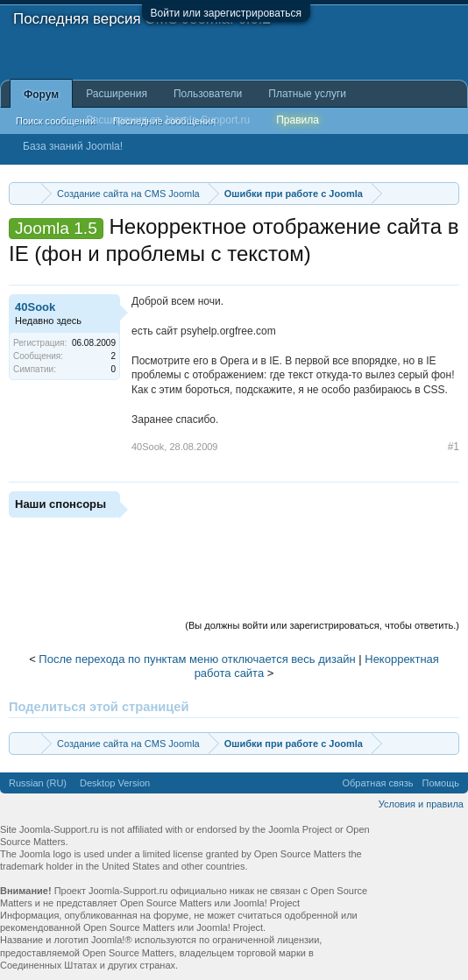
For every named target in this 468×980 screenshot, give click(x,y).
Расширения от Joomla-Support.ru (168, 120)
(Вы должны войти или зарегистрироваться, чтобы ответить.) (322, 625)
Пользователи (208, 94)
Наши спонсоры (60, 504)
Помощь (441, 783)
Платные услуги (307, 94)
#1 (454, 447)
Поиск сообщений (56, 121)
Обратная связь (377, 783)
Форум (41, 95)
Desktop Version (115, 783)
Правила (298, 120)
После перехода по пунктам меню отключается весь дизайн (197, 659)
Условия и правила (421, 804)
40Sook (35, 307)
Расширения (117, 94)
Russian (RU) (38, 783)
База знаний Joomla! (73, 146)
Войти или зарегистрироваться (226, 13)
